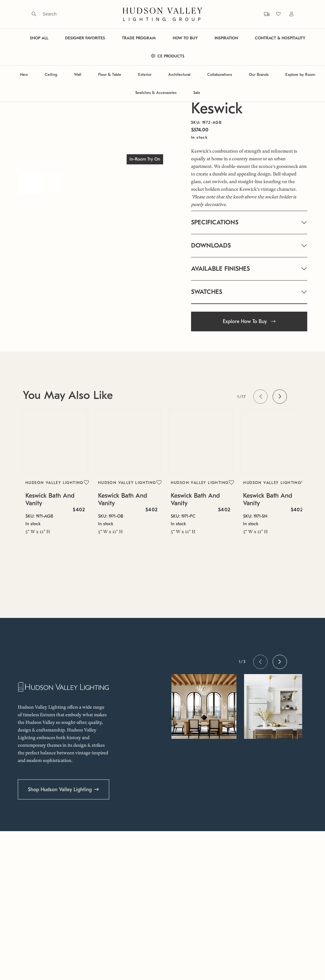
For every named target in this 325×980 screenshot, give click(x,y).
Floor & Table (110, 74)
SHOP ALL (39, 38)
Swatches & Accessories (156, 93)
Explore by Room (300, 74)
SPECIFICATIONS (215, 222)
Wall (78, 74)
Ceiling (51, 74)
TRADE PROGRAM (139, 38)
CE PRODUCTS (168, 56)
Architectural (179, 74)
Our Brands (259, 74)
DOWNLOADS (211, 245)
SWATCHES (207, 292)
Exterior (145, 74)
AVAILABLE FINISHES (220, 269)
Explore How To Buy (249, 321)
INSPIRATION (226, 38)
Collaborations (220, 74)
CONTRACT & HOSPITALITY (280, 38)
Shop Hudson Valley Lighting (60, 790)
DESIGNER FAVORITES (85, 38)
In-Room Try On (145, 159)
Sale (197, 93)
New (24, 74)
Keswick (217, 108)
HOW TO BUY (185, 38)
